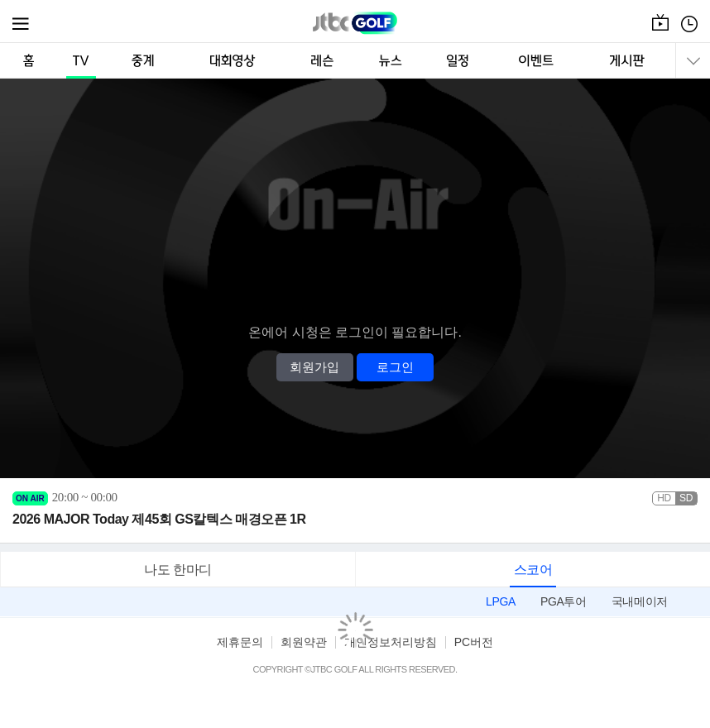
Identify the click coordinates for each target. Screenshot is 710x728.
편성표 (689, 32)
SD (686, 498)
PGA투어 (564, 601)
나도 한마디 (178, 570)
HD (664, 498)
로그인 (395, 367)
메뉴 (22, 24)
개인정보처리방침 (391, 642)
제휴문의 (240, 642)
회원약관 (304, 642)
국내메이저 (640, 601)
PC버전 (474, 642)
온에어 (660, 32)
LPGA (501, 601)
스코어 (533, 570)
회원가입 (314, 367)
